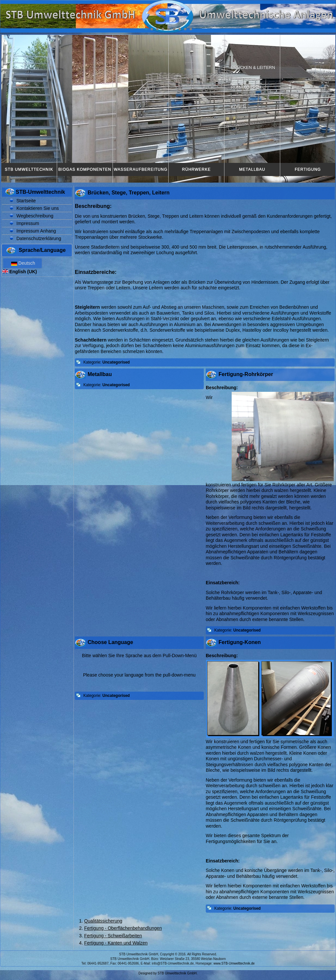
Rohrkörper (246, 87)
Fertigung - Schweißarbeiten (113, 936)
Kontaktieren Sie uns (38, 208)
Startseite (26, 201)
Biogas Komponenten (85, 169)
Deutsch (22, 263)
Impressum (28, 223)
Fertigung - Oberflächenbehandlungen (123, 928)
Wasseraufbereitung (141, 169)
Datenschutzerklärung (39, 238)
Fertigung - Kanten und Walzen (116, 943)
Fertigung (308, 169)
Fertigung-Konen (240, 642)
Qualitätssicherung (103, 921)
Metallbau (252, 169)
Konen (239, 107)
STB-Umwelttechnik (40, 192)
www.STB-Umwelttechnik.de (234, 963)
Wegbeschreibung (35, 216)
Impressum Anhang (36, 231)
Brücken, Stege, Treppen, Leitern (129, 193)
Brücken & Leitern (253, 67)
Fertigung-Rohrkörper (246, 374)
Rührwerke (196, 169)
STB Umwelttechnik (29, 169)
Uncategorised (116, 362)
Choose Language (110, 642)
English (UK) (20, 272)
